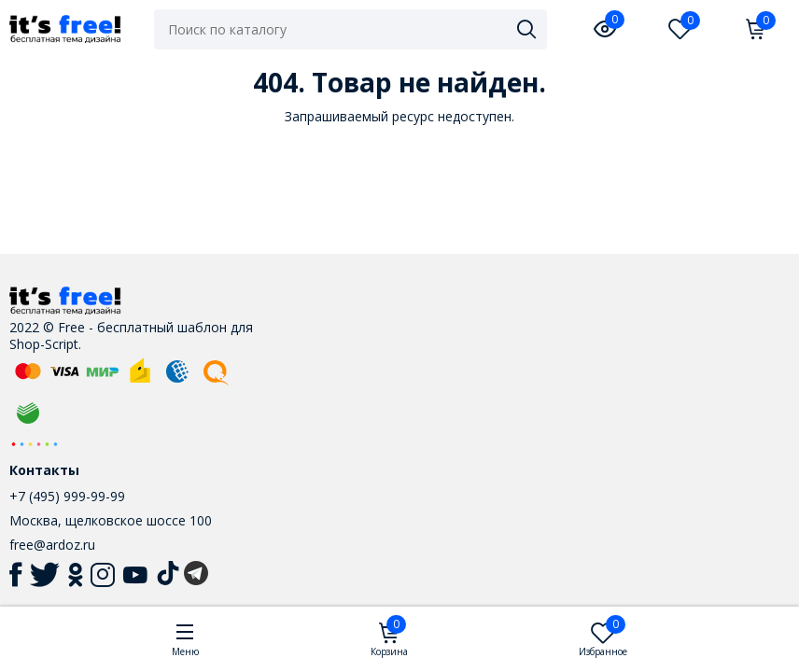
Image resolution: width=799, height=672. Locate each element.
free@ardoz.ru (52, 545)
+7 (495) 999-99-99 (67, 496)
